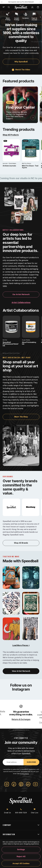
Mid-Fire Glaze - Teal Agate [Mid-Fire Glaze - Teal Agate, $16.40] (30, 167)
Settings (21, 850)
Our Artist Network (21, 294)
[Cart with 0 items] (38, 7)
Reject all (21, 856)
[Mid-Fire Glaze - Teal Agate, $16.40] (31, 150)
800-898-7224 (21, 811)
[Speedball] (11, 507)
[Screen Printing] (17, 16)
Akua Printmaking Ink (29, 343)
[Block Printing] (8, 16)
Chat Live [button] (35, 811)
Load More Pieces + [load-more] (21, 645)
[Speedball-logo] (21, 7)
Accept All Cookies (21, 863)
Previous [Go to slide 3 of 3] (2, 2)
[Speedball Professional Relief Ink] (11, 327)
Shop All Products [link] (11, 135)
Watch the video (23, 70)
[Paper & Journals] (34, 16)
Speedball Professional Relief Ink (11, 344)
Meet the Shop (21, 417)
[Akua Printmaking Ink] (31, 327)
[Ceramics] (25, 15)
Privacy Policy (24, 774)
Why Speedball (21, 62)
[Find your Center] (20, 105)
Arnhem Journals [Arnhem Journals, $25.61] (9, 166)
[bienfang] (31, 507)
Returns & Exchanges (21, 719)
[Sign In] (32, 7)
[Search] (9, 7)
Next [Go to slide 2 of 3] (40, 2)
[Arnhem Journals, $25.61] (11, 150)
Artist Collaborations (21, 303)
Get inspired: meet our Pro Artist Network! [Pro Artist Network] (21, 2)
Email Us (7, 811)
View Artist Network (21, 671)
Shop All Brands (21, 543)
